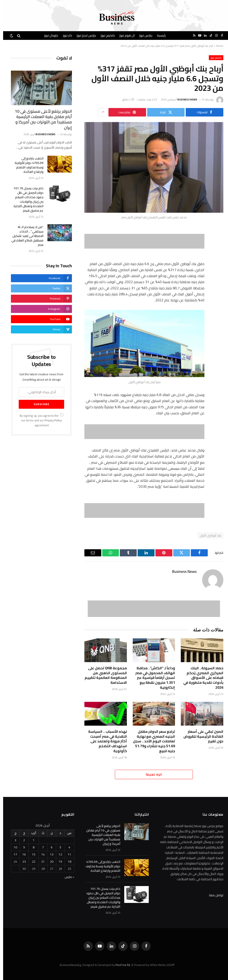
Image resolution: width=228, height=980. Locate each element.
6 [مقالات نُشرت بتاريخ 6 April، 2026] (49, 847)
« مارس (66, 877)
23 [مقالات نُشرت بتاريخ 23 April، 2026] (21, 862)
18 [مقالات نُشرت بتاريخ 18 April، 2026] (66, 862)
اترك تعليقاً (151, 774)
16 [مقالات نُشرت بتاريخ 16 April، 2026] (21, 854)
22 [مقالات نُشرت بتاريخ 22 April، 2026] (31, 862)
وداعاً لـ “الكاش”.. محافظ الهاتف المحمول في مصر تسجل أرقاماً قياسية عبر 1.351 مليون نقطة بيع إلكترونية (152, 678)
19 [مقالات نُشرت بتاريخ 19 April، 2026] (57, 862)
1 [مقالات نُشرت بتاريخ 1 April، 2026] (31, 840)
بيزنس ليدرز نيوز (83, 35)
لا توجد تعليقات (144, 100)
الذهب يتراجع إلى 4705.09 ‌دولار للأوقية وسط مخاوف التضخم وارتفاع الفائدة (26, 165)
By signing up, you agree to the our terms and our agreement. (38, 421)
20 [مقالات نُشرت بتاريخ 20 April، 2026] (49, 862)
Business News (184, 100)
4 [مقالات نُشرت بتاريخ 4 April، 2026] (66, 847)
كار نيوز (64, 35)
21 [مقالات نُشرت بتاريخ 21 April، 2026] (40, 862)
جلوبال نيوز (48, 35)
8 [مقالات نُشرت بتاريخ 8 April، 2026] (31, 847)
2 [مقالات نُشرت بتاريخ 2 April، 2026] (21, 840)
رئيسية (158, 35)
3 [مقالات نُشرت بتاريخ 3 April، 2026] (12, 840)
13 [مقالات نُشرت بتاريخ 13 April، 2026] (49, 854)
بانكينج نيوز (105, 35)
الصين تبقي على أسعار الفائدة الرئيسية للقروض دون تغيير (200, 736)
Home (217, 46)
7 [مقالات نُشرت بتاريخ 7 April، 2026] (40, 847)
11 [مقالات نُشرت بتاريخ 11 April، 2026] (66, 854)
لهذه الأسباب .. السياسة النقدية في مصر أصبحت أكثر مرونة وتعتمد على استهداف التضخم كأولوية (104, 741)
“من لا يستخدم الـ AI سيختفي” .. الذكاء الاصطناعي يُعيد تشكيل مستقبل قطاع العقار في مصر (24, 236)
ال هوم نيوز (124, 35)
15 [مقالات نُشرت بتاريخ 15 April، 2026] (31, 854)
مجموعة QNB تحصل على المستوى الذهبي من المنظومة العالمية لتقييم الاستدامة (103, 675)
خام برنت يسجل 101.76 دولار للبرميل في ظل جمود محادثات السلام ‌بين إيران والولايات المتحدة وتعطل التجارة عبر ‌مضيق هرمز (25, 199)
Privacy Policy (50, 420)
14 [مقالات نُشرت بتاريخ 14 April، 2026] (40, 854)
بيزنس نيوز (143, 35)
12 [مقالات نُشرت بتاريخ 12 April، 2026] (57, 854)
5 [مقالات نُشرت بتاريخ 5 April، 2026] (57, 847)
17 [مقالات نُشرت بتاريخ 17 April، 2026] (12, 854)
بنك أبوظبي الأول (207, 535)
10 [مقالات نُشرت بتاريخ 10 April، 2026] (12, 847)
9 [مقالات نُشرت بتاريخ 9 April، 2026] (21, 847)
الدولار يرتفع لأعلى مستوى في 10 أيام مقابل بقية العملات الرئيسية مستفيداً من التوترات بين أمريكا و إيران (40, 120)
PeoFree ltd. (120, 965)
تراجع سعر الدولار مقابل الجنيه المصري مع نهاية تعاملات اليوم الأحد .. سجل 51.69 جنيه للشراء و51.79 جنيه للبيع (151, 741)
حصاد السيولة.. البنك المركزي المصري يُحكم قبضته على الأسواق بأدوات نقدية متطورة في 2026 (200, 678)
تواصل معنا (213, 895)
